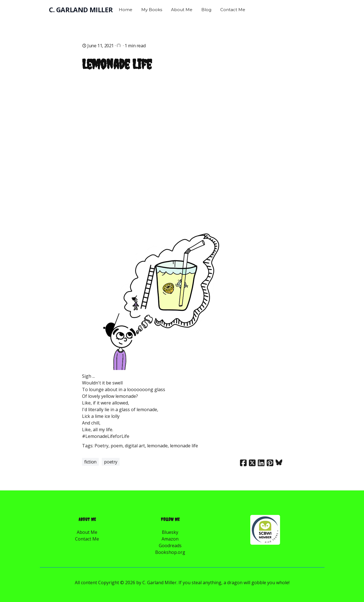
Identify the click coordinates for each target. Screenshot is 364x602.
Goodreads (170, 546)
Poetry (111, 462)
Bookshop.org (170, 552)
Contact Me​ (87, 539)
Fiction (90, 462)
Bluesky (170, 532)
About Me (87, 532)
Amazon (170, 539)
